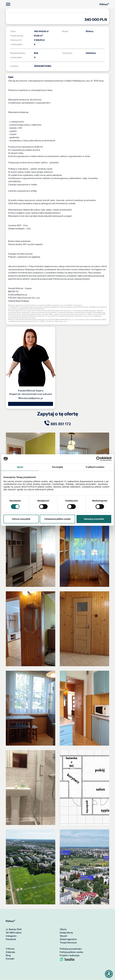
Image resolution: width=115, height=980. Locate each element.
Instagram (11, 936)
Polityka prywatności (71, 949)
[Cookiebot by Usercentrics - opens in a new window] (98, 459)
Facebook (11, 939)
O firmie (10, 949)
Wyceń (63, 936)
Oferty (63, 930)
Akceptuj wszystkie (94, 519)
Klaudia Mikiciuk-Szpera (31, 391)
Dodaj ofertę (66, 933)
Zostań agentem (68, 939)
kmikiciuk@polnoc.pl (31, 398)
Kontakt (10, 959)
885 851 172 (31, 404)
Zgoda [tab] (20, 467)
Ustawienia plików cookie (57, 519)
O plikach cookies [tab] (95, 467)
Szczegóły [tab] (57, 467)
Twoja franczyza (68, 943)
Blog (8, 956)
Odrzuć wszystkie (21, 519)
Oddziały (10, 952)
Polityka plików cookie (71, 952)
